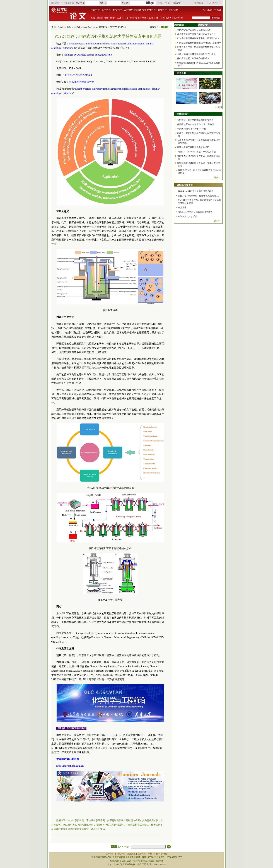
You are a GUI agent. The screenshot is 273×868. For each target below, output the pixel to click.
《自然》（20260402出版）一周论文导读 (196, 152)
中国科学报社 (161, 854)
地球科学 (151, 10)
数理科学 (162, 10)
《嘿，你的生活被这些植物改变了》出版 (196, 54)
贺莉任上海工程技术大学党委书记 (193, 147)
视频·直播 (153, 18)
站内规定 (207, 10)
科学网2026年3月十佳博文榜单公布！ (196, 191)
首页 (93, 18)
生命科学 (95, 10)
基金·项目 (135, 18)
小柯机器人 (166, 18)
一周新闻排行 (181, 114)
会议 (126, 18)
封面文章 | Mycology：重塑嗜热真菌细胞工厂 (199, 196)
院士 (112, 18)
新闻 (99, 18)
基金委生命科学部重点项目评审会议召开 (196, 34)
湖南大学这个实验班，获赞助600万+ (194, 30)
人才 (119, 18)
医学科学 (106, 10)
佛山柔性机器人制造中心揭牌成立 (193, 58)
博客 (106, 18)
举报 (150, 854)
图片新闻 (181, 73)
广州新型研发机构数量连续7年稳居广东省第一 (199, 43)
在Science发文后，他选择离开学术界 (195, 212)
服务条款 (131, 854)
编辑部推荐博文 (185, 185)
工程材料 (129, 10)
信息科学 (140, 10)
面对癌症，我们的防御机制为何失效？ (195, 120)
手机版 (217, 10)
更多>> (217, 177)
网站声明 (121, 854)
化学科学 (118, 10)
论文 (144, 18)
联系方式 (142, 854)
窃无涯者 (182, 208)
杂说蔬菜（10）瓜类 (188, 217)
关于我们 (110, 854)
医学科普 (178, 18)
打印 (114, 847)
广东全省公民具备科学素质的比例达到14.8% (198, 38)
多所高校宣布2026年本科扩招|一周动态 (195, 124)
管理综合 (174, 10)
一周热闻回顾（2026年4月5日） (192, 129)
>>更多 (219, 107)
